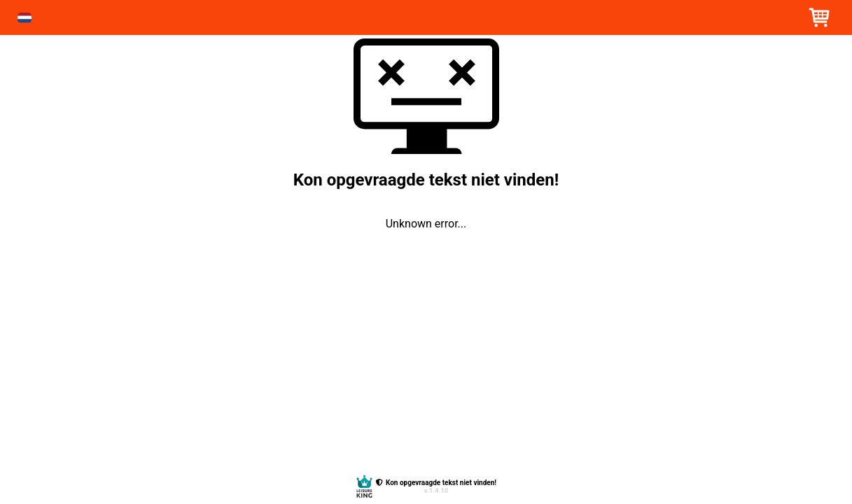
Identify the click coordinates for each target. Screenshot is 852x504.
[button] (25, 18)
